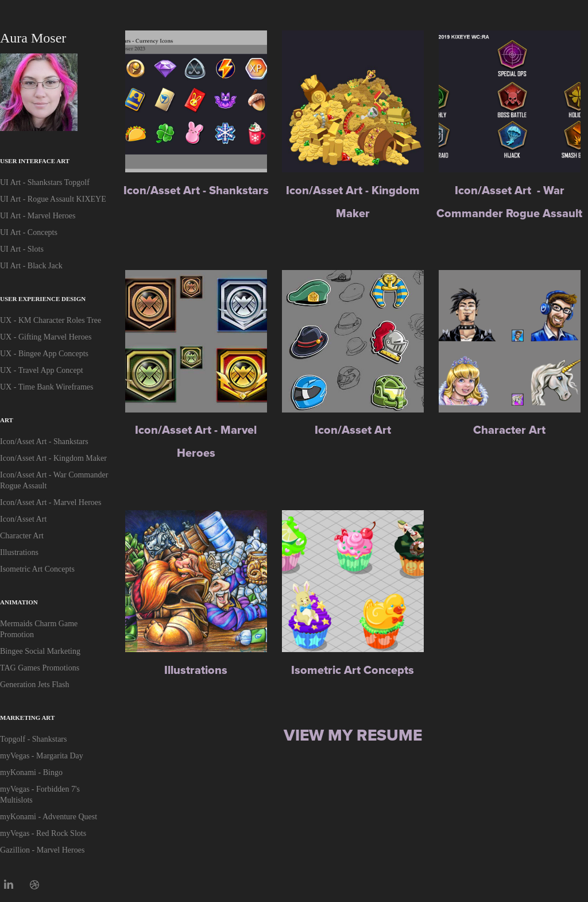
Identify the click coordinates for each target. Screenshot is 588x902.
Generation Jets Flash (35, 685)
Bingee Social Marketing (40, 651)
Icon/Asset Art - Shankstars (44, 442)
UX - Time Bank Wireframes (47, 387)
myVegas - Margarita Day (42, 756)
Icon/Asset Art (23, 519)
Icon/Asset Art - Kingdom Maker (53, 458)
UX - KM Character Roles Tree (51, 320)
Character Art (22, 536)
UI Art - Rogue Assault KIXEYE (53, 199)
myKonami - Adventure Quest (49, 817)
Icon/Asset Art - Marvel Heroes (51, 502)
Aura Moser (33, 38)
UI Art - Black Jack (31, 266)
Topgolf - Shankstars (33, 739)
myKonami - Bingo (31, 772)
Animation (19, 602)
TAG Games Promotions (40, 668)
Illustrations (19, 552)
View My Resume (353, 735)
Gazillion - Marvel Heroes (42, 850)
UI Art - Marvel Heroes (38, 216)
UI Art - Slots (22, 249)
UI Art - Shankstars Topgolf (45, 182)
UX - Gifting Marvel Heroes (46, 337)
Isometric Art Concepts (37, 569)
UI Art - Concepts (29, 232)
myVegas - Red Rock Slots (43, 833)
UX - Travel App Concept (42, 370)
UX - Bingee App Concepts (44, 354)
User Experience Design (43, 299)
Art (7, 420)
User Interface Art (35, 161)
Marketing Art (27, 718)
